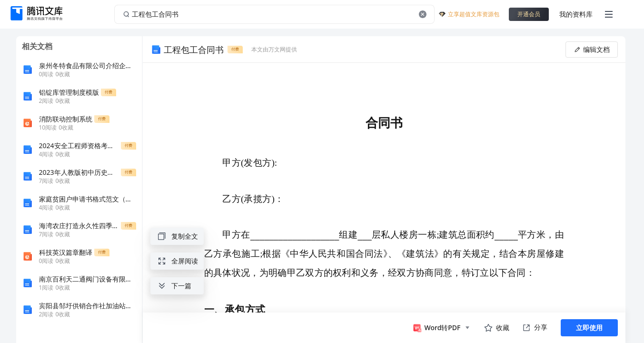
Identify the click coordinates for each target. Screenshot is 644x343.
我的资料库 (576, 14)
